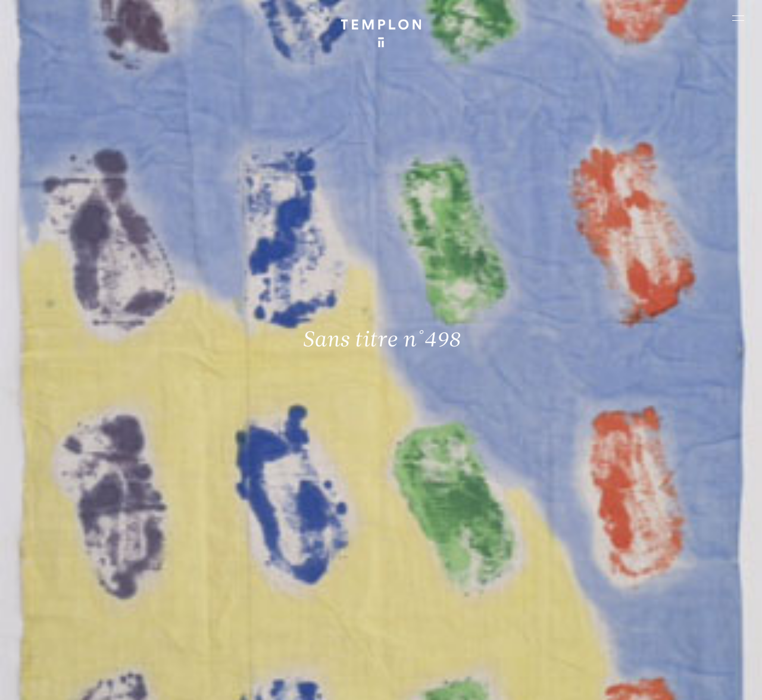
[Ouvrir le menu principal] (738, 18)
